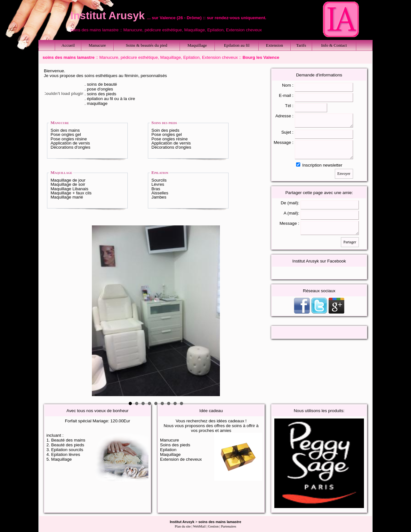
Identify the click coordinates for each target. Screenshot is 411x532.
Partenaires (229, 526)
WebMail (199, 526)
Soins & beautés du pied (147, 45)
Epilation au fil (237, 45)
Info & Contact (334, 45)
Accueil (68, 45)
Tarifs (301, 45)
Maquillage (197, 45)
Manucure (97, 45)
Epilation (160, 172)
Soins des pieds (164, 123)
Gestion (213, 526)
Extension (274, 45)
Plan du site (183, 526)
